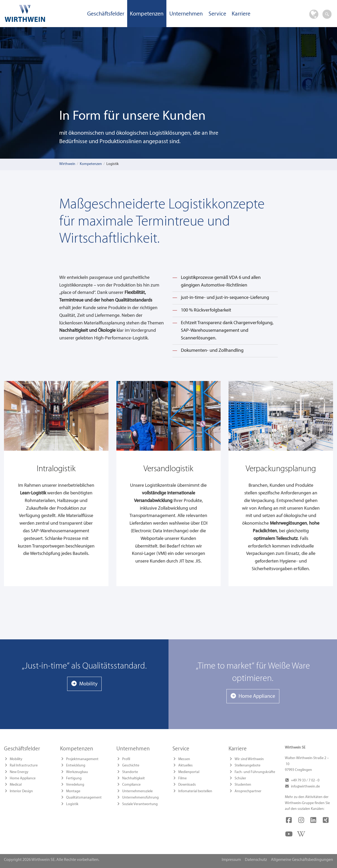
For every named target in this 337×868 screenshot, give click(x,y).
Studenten (243, 785)
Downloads (187, 785)
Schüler (240, 778)
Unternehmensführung (140, 798)
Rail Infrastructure (24, 766)
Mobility (88, 684)
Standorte (130, 772)
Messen (184, 759)
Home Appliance (257, 696)
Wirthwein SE (42, 13)
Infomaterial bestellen (195, 791)
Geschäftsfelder (106, 14)
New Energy (19, 772)
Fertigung (74, 778)
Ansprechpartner (248, 791)
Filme (182, 778)
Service (217, 14)
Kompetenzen (147, 14)
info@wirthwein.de (305, 787)
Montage (73, 791)
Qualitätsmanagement (84, 798)
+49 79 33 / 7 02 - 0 (305, 781)
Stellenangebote (247, 766)
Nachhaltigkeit (133, 778)
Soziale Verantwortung (140, 804)
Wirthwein (67, 164)
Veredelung (75, 785)
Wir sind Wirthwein (249, 759)
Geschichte (131, 766)
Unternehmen (186, 14)
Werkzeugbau (77, 772)
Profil (126, 759)
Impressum (231, 860)
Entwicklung (76, 766)
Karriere (241, 14)
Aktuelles (185, 766)
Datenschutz (256, 860)
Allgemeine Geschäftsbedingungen (302, 860)
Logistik (72, 804)
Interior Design (21, 791)
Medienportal (189, 772)
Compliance (131, 785)
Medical (16, 785)
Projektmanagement (82, 759)
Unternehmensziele (137, 791)
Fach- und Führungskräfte (255, 772)
